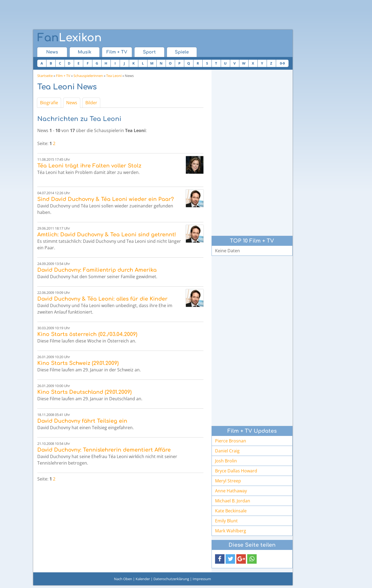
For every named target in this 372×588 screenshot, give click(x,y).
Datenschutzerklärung (171, 579)
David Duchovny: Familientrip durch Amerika (97, 270)
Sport (149, 52)
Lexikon (69, 38)
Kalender (143, 579)
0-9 (282, 63)
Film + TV (117, 52)
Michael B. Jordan (233, 501)
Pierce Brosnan (231, 441)
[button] (220, 559)
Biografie (49, 103)
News (52, 52)
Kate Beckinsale (231, 511)
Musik (85, 52)
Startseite (45, 76)
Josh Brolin (226, 461)
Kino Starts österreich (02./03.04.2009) (87, 334)
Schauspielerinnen (88, 76)
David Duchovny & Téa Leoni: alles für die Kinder (102, 299)
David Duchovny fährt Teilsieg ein (82, 421)
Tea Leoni (114, 76)
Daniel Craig (227, 451)
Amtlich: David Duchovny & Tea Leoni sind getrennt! (107, 235)
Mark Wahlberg (231, 531)
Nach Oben (123, 579)
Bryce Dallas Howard (236, 471)
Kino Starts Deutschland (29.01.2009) (84, 392)
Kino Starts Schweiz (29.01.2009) (78, 363)
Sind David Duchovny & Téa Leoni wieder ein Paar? (105, 199)
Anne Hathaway (231, 491)
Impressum (202, 579)
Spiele (182, 52)
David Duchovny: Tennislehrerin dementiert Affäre (104, 450)
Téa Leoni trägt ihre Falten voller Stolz (89, 166)
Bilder (91, 103)
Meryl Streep (228, 481)
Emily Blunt (226, 521)
